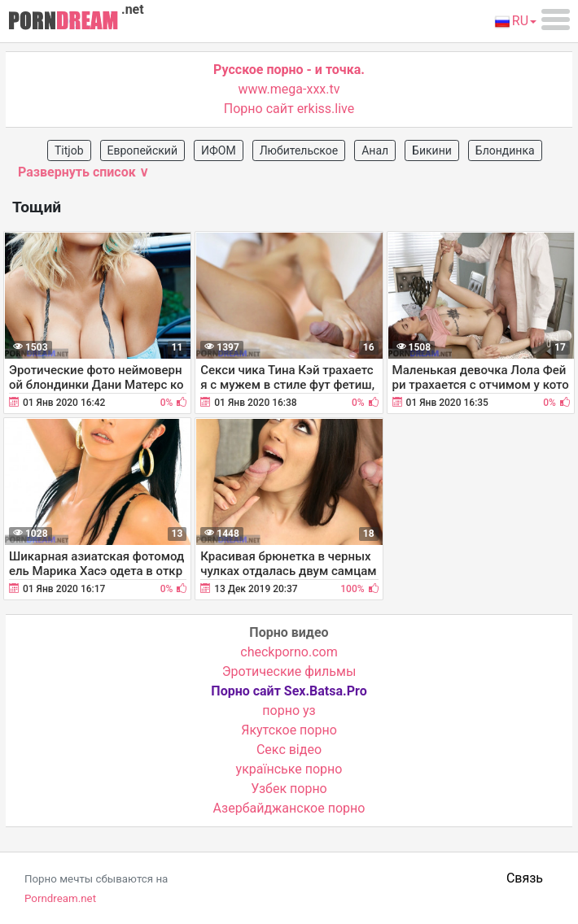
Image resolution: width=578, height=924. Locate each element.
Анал (375, 150)
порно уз (289, 710)
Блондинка (505, 150)
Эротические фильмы (289, 671)
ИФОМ (219, 150)
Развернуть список (83, 172)
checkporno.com (289, 652)
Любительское (299, 150)
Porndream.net (60, 898)
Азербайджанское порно (289, 808)
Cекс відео (289, 750)
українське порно (289, 769)
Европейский (142, 150)
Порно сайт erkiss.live (289, 109)
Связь (525, 878)
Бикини (432, 150)
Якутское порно (289, 730)
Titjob (69, 150)
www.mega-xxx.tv (289, 89)
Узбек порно (289, 789)
